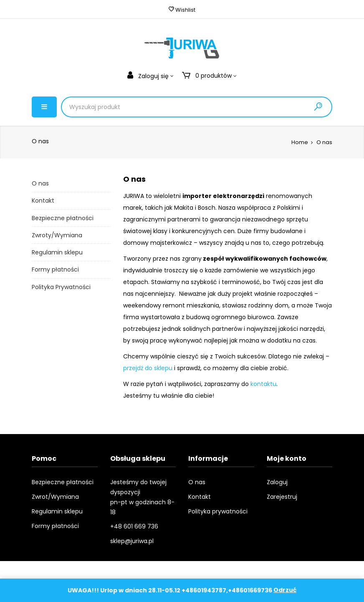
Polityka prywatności (218, 511)
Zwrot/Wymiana (55, 497)
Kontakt (43, 201)
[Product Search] (152, 107)
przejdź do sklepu (148, 368)
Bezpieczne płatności (63, 218)
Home (300, 142)
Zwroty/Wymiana (57, 235)
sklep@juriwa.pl (132, 541)
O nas (40, 183)
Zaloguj (277, 482)
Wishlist (182, 10)
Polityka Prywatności (61, 287)
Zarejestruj (282, 497)
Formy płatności (55, 269)
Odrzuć (285, 590)
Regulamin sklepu (57, 252)
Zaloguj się (149, 76)
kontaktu (263, 384)
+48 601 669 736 (134, 526)
